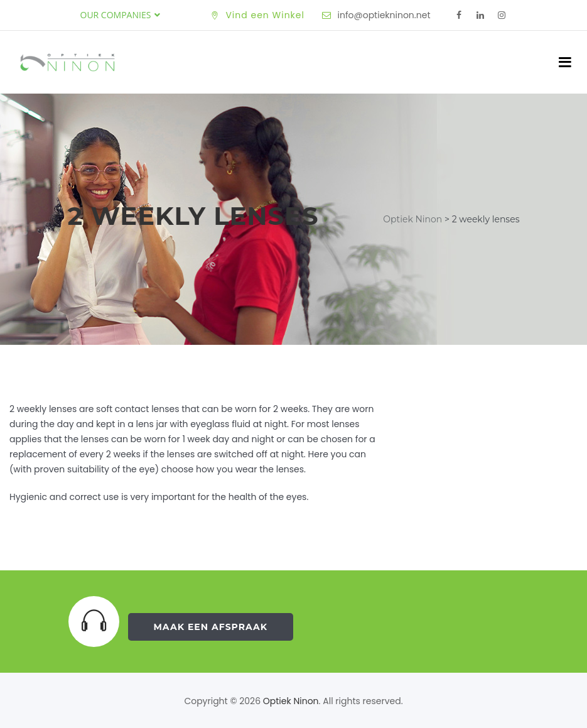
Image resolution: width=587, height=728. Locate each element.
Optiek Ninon (291, 701)
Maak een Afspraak (211, 627)
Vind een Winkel (265, 15)
